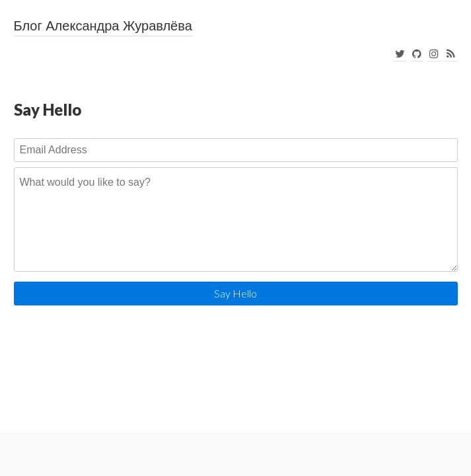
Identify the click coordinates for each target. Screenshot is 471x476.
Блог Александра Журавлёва (103, 26)
